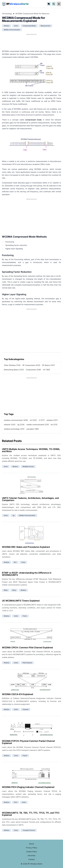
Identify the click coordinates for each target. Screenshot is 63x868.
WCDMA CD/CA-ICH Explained (17, 694)
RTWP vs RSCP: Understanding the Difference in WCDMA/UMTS (27, 574)
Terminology (7, 14)
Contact (32, 859)
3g (13, 515)
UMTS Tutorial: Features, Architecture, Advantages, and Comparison (30, 499)
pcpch (25, 756)
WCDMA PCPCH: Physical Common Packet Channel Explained (28, 742)
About (32, 844)
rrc (15, 562)
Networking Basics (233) (14, 370)
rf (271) (42, 420)
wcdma (7, 26)
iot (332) (33, 420)
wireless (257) (52, 420)
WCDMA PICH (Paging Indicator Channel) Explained (28, 787)
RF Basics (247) (49, 365)
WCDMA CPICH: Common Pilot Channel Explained (27, 648)
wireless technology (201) (14, 429)
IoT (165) (46, 370)
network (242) (10, 425)
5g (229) (21, 425)
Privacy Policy (32, 848)
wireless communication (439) (16, 420)
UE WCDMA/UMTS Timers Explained (21, 601)
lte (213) (54, 425)
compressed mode (29, 26)
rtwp (6, 590)
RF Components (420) (31, 365)
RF (15, 4)
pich (16, 802)
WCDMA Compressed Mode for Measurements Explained (33, 14)
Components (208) (33, 370)
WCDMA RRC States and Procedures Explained (26, 547)
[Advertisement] (31, 42)
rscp (14, 590)
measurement (45, 26)
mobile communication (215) (38, 425)
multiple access (28, 466)
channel (26, 709)
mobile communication (12, 30)
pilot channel (27, 663)
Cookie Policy (32, 852)
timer (25, 616)
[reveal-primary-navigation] (59, 4)
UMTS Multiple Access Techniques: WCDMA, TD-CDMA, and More (31, 450)
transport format (29, 830)
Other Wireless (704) (12, 365)
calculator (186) (33, 429)
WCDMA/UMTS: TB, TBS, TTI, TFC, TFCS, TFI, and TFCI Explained (31, 814)
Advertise (31, 855)
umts (16, 26)
